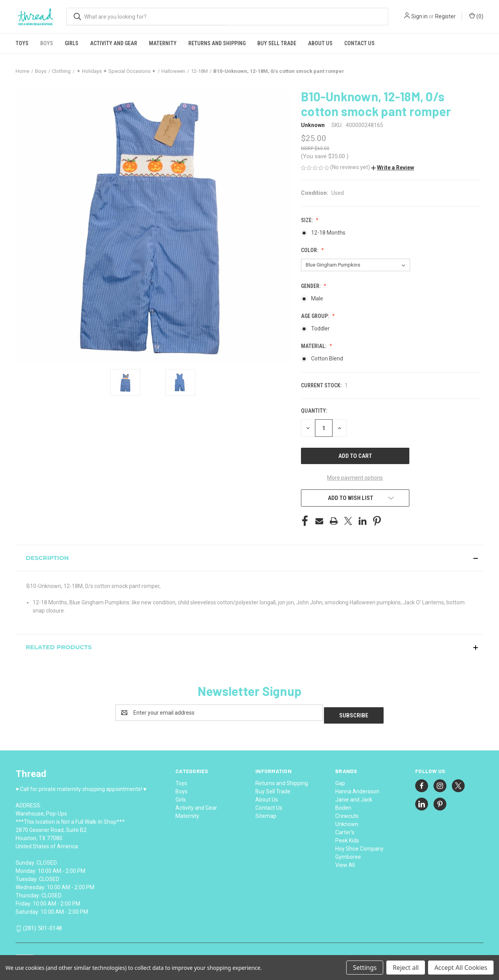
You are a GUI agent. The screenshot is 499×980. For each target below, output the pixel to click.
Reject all (406, 968)
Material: (314, 346)
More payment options (355, 478)
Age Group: (316, 316)
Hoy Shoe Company (359, 846)
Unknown (347, 821)
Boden (343, 805)
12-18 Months (328, 233)
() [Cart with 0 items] (476, 16)
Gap (340, 780)
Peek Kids (347, 838)
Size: (307, 220)
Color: (310, 250)
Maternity (163, 43)
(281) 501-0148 (42, 925)
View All (345, 862)
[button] (393, 168)
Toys (22, 43)
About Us (320, 43)
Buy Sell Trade (277, 43)
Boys (47, 43)
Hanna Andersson (357, 789)
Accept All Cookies (461, 968)
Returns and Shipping (217, 43)
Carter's (345, 830)
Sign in (419, 16)
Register (445, 16)
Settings (365, 968)
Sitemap (266, 813)
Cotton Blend (327, 358)
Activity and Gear (114, 43)
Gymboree (348, 854)
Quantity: (314, 411)
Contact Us (359, 43)
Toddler (320, 328)
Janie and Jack (354, 797)
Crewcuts (347, 813)
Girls (72, 43)
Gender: (311, 286)
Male (317, 298)
